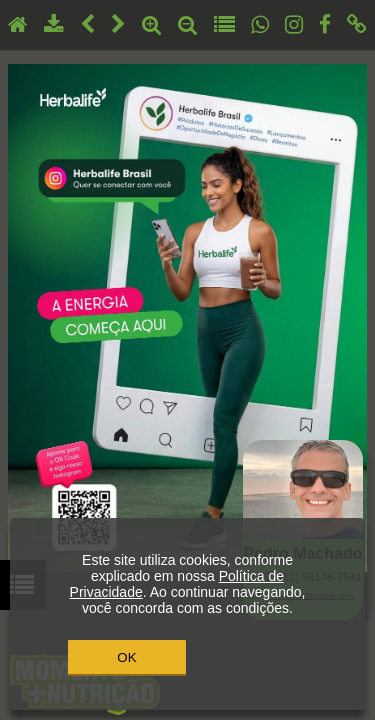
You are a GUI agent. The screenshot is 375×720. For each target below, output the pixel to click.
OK (126, 657)
